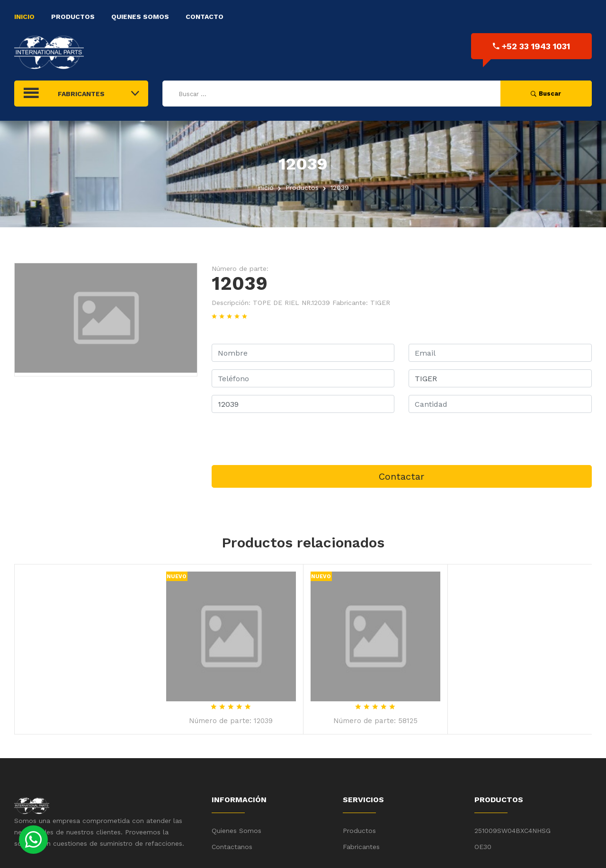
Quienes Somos (140, 17)
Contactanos (232, 847)
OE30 (483, 847)
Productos (73, 17)
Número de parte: (240, 268)
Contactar (401, 476)
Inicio (24, 17)
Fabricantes (361, 847)
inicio (266, 188)
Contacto (205, 17)
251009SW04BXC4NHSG (512, 831)
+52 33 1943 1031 (531, 46)
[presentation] (284, 439)
